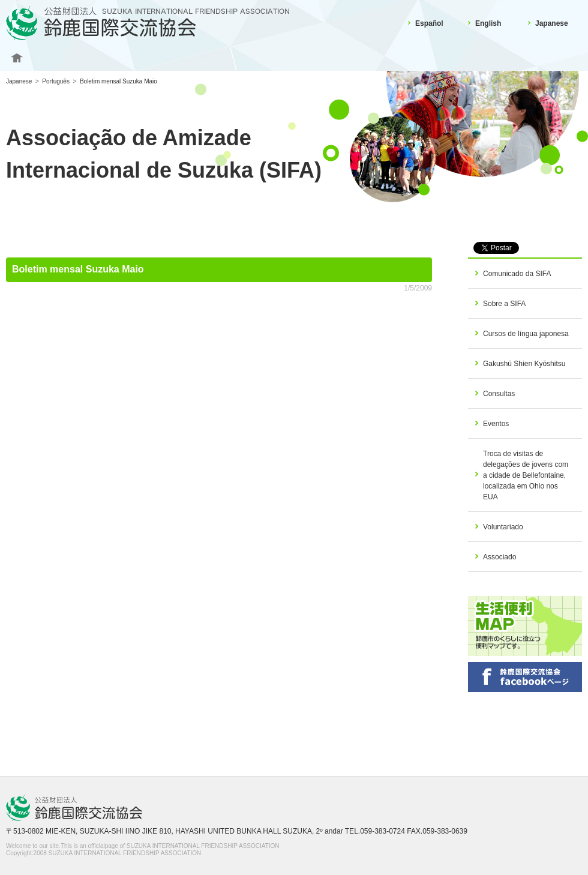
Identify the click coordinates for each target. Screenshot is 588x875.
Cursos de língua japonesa (526, 334)
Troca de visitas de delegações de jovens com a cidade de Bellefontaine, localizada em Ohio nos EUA (526, 475)
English (488, 23)
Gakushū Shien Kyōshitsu (524, 364)
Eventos (496, 424)
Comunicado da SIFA (517, 274)
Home (17, 59)
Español (429, 23)
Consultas (499, 394)
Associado (499, 557)
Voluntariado (503, 527)
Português (56, 81)
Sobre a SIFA (504, 304)
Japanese (552, 23)
